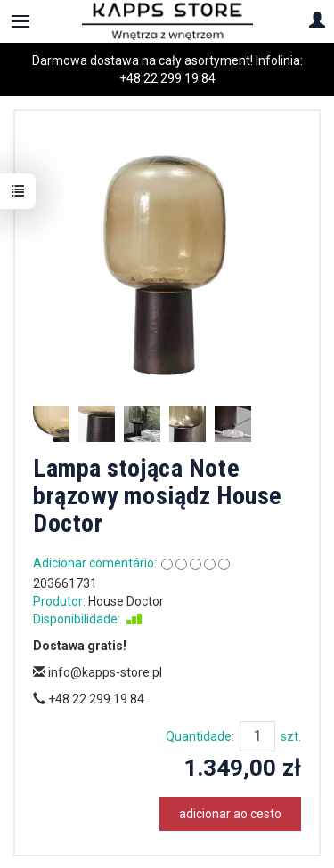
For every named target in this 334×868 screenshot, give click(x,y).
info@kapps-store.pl (98, 672)
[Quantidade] (257, 736)
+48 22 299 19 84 (167, 78)
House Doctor (126, 601)
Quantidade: (200, 736)
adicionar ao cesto (230, 814)
